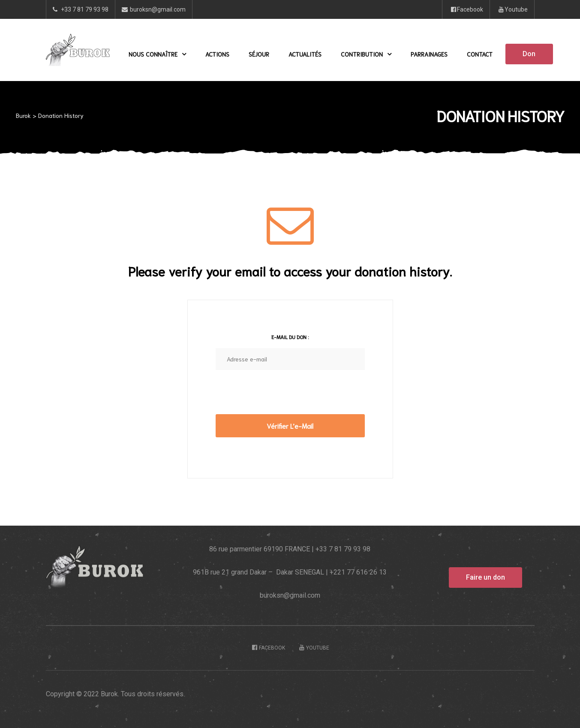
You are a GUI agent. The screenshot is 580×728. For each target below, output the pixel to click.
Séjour (259, 54)
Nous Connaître (157, 54)
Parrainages (429, 54)
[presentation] (281, 397)
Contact (480, 54)
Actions (217, 54)
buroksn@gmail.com (290, 595)
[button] (529, 54)
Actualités (305, 54)
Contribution (366, 54)
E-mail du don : (290, 337)
